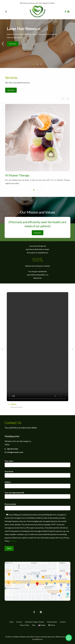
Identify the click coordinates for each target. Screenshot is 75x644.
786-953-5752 (11, 449)
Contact (63, 622)
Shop (34, 625)
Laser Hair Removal (24, 29)
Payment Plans (52, 622)
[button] (34, 64)
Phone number (37, 506)
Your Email (37, 473)
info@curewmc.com (14, 452)
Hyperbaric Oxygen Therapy (35, 622)
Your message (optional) (37, 495)
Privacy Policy (25, 625)
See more (13, 44)
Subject (37, 484)
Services (19, 622)
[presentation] (63, 99)
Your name (37, 463)
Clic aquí (13, 541)
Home (11, 622)
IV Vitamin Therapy (17, 175)
